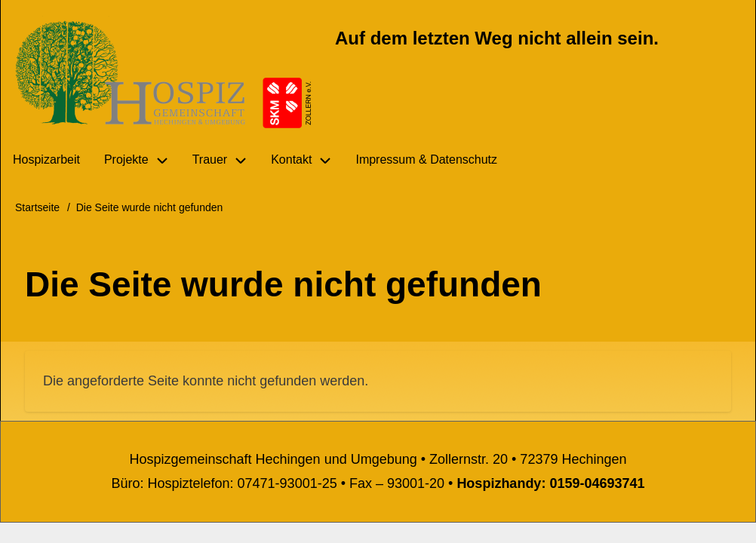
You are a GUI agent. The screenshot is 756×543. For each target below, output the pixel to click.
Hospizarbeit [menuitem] (46, 160)
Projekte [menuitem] (126, 160)
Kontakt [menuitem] (291, 160)
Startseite (37, 207)
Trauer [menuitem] (210, 160)
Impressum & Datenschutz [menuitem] (426, 160)
